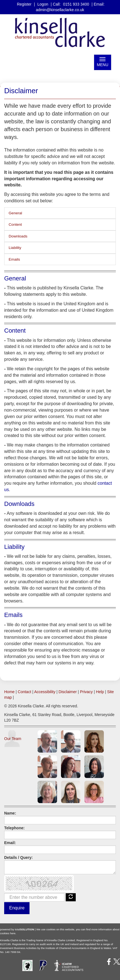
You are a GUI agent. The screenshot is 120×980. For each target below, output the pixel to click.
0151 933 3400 (76, 4)
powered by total (17, 929)
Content (15, 224)
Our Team (13, 739)
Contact (25, 692)
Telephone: (14, 828)
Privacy (86, 692)
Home (9, 692)
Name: (10, 813)
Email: (10, 843)
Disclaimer (68, 692)
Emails (14, 259)
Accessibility (45, 692)
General (15, 213)
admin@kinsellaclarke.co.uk (60, 10)
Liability (15, 248)
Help (100, 692)
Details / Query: (19, 857)
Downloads (18, 236)
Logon (43, 4)
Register (24, 4)
